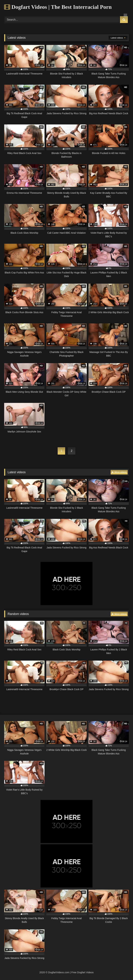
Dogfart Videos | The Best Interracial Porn (58, 7)
